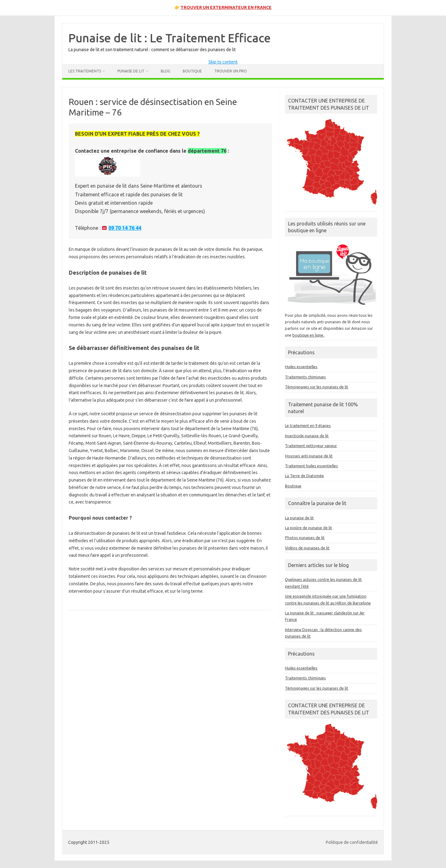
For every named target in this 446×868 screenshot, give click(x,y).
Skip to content (223, 62)
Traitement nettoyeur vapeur (311, 446)
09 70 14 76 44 (125, 228)
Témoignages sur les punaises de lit (317, 387)
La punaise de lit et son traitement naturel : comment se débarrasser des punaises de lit (152, 50)
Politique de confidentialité (352, 842)
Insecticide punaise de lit (307, 436)
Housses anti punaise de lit (309, 456)
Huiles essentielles (301, 367)
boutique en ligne (308, 335)
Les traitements (85, 71)
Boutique (192, 71)
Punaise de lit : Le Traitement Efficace (170, 38)
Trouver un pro (231, 71)
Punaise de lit (131, 71)
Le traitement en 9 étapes (308, 425)
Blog (166, 71)
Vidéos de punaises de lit (307, 548)
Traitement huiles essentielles (311, 466)
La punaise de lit (299, 518)
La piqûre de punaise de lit (308, 528)
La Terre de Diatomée (304, 476)
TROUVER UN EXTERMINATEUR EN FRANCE (226, 7)
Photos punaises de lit (305, 538)
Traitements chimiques (305, 377)
